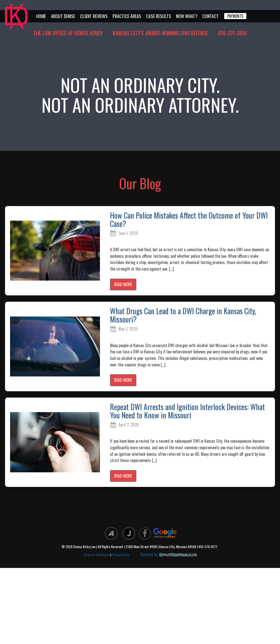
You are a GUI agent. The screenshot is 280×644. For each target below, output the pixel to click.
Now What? (187, 16)
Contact (211, 16)
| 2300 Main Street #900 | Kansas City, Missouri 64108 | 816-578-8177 (171, 547)
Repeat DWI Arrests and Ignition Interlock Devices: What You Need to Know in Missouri (187, 411)
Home (41, 16)
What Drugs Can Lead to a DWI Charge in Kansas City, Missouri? (183, 315)
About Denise (63, 16)
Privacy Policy (121, 555)
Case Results (159, 16)
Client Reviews (94, 16)
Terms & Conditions (96, 555)
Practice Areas (127, 16)
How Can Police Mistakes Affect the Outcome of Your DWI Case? (189, 219)
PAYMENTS (235, 16)
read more (123, 284)
